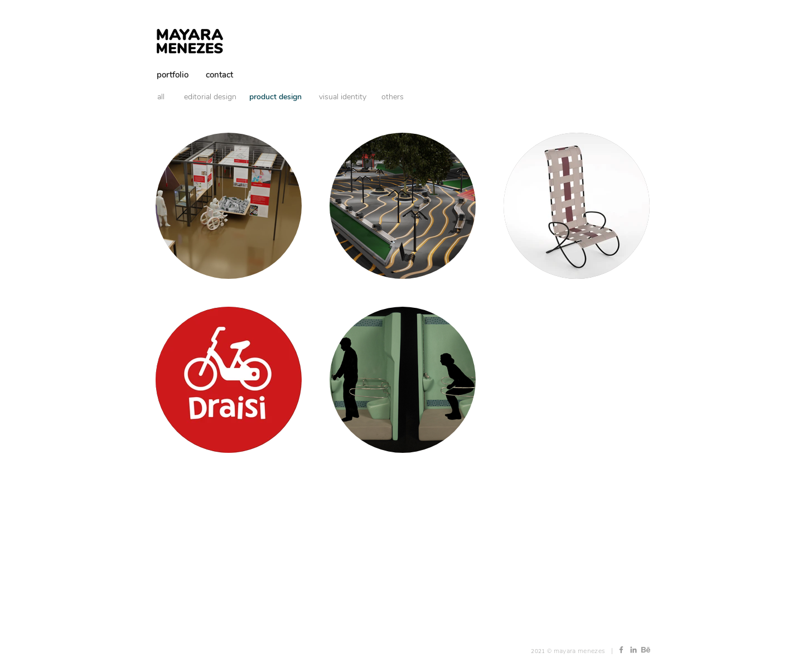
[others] (393, 97)
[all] (167, 97)
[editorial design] (210, 97)
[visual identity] (343, 97)
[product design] (275, 97)
